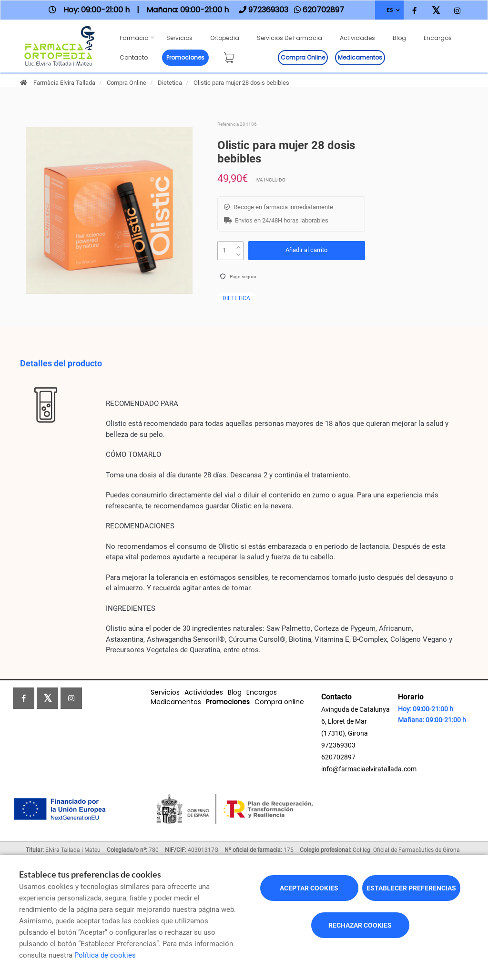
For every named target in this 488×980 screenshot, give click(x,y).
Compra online (303, 57)
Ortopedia (225, 38)
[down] (239, 252)
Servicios (179, 38)
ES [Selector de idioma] (390, 10)
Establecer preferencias (411, 888)
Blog (399, 38)
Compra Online (127, 83)
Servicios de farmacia (290, 38)
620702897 (338, 757)
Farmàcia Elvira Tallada (64, 83)
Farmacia (134, 38)
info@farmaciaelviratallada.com (369, 769)
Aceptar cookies (309, 888)
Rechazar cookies (360, 925)
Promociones (185, 57)
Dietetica (170, 83)
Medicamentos (360, 57)
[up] (239, 245)
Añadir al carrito (306, 250)
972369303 (338, 745)
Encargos (438, 38)
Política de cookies (105, 955)
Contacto (134, 57)
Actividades (357, 38)
